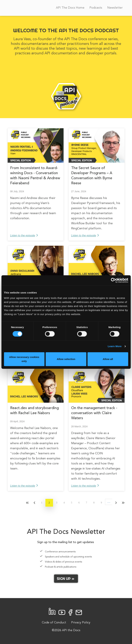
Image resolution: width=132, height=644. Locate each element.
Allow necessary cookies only (24, 359)
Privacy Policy (81, 623)
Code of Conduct (54, 623)
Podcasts (96, 8)
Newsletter (115, 8)
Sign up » (66, 579)
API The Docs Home (70, 8)
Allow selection (66, 359)
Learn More (115, 346)
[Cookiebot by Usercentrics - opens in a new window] (113, 280)
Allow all (108, 359)
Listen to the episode (23, 236)
